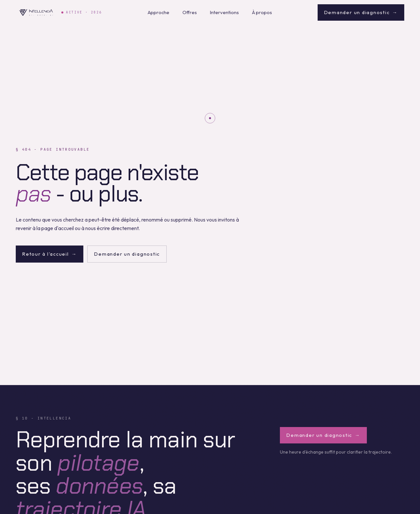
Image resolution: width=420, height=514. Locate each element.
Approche (158, 12)
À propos (262, 12)
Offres (190, 12)
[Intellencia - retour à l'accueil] (36, 12)
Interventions (224, 12)
